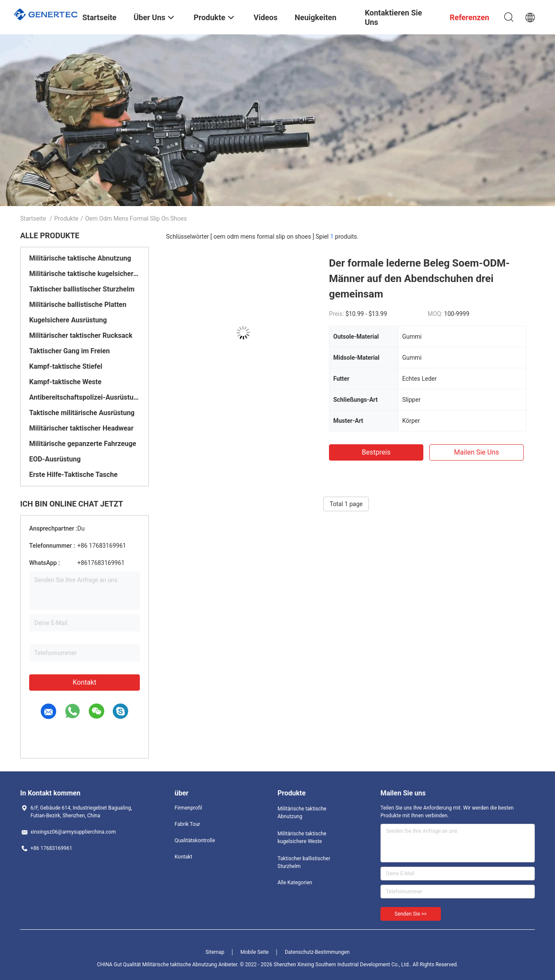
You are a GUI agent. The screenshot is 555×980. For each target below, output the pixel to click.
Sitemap (215, 952)
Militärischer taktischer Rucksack (81, 335)
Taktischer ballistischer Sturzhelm (82, 289)
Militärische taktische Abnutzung (80, 258)
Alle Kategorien (295, 883)
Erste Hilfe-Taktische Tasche (73, 475)
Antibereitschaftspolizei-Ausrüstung (84, 397)
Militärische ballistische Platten (78, 305)
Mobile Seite (255, 952)
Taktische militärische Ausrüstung (82, 413)
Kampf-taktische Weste (65, 382)
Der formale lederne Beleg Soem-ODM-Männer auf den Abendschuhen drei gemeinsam (419, 279)
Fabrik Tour (187, 824)
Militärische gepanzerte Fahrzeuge (83, 444)
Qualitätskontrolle (195, 840)
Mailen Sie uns (476, 452)
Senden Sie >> (411, 914)
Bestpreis (376, 452)
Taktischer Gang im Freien (69, 351)
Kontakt (84, 682)
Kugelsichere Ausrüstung (68, 320)
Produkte (66, 218)
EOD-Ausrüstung (55, 459)
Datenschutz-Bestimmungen (317, 952)
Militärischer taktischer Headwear (81, 428)
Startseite (33, 218)
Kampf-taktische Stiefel (66, 366)
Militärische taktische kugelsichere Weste (84, 274)
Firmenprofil (188, 808)
